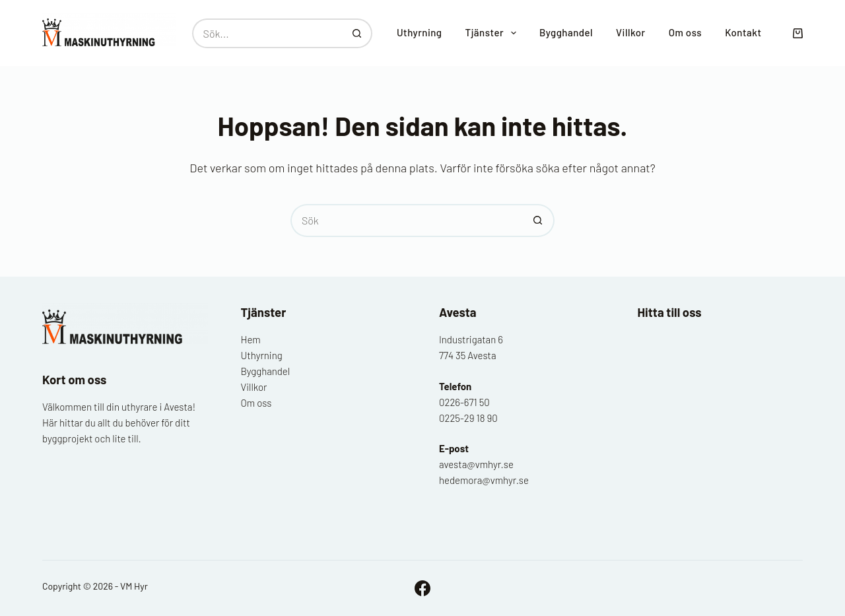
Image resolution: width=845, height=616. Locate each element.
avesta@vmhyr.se (476, 464)
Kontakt (743, 32)
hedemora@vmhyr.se (484, 480)
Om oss (685, 32)
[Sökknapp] (357, 33)
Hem (251, 339)
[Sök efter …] (267, 33)
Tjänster (493, 33)
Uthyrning (420, 32)
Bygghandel (566, 32)
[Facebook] (422, 588)
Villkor (631, 32)
